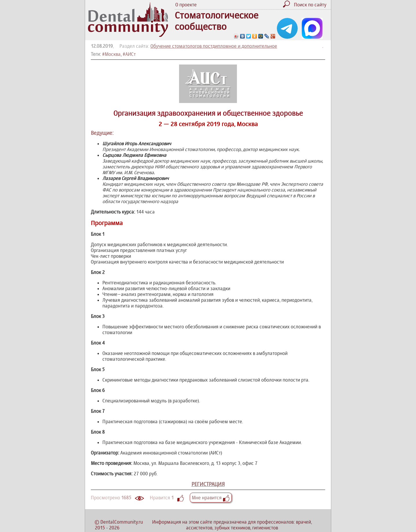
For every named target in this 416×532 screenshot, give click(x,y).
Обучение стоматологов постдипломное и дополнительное (214, 46)
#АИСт (129, 54)
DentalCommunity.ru (122, 522)
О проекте (186, 5)
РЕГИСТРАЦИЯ (208, 484)
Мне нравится (211, 498)
